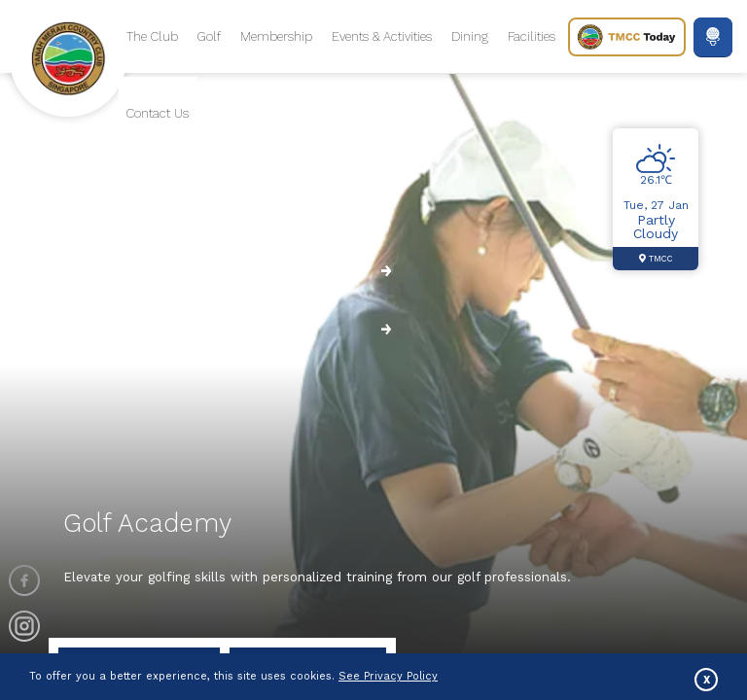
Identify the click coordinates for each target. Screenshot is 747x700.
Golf (209, 36)
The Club (152, 36)
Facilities (532, 36)
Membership (276, 36)
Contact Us (158, 113)
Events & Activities (382, 36)
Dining (470, 36)
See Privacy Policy (388, 676)
